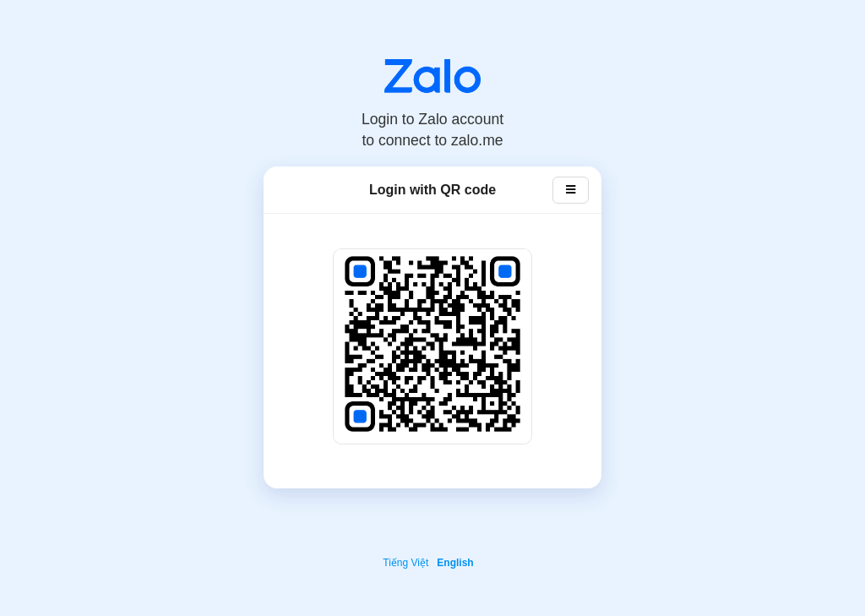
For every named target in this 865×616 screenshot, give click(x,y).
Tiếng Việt (405, 563)
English (455, 563)
